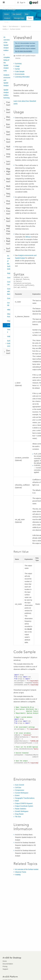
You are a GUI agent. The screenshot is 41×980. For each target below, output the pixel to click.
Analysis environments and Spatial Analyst (7, 80)
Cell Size (18, 788)
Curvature (9, 298)
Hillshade (9, 310)
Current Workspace (22, 793)
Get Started (17, 14)
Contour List (9, 283)
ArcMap (9, 9)
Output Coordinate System (24, 806)
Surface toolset (15, 29)
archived (18, 46)
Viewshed (9, 325)
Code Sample (20, 71)
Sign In (23, 2)
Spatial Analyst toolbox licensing (6, 94)
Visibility (9, 336)
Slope (9, 321)
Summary (18, 64)
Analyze (7, 18)
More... (7, 22)
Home (6, 14)
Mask (17, 801)
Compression (20, 790)
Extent (17, 795)
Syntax (17, 69)
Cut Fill (8, 304)
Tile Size (18, 817)
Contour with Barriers (9, 291)
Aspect (9, 273)
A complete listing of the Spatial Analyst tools (7, 63)
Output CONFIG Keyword (24, 803)
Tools (30, 18)
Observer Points (9, 315)
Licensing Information (22, 77)
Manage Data (19, 18)
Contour (9, 278)
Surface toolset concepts (9, 343)
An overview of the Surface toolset (27, 869)
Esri (34, 3)
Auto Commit (20, 785)
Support (5, 969)
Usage (17, 66)
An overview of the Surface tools (9, 262)
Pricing (5, 966)
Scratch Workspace (22, 811)
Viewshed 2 (9, 331)
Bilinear (28, 237)
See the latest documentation (24, 51)
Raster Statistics (21, 809)
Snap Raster (19, 814)
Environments (20, 74)
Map (27, 14)
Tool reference (14, 26)
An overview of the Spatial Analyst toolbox (7, 44)
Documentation (8, 964)
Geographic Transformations (25, 798)
